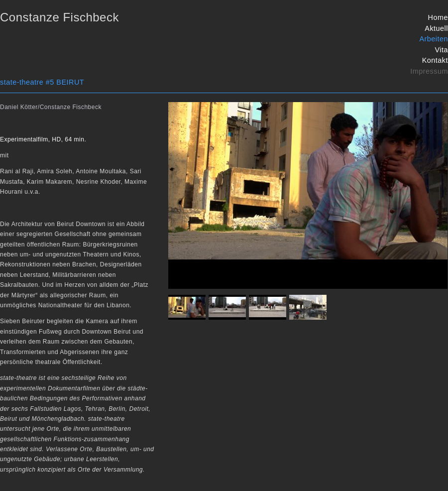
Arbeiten (434, 39)
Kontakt (435, 60)
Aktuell (436, 28)
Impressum (429, 71)
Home (438, 17)
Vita (441, 50)
